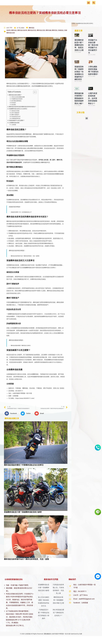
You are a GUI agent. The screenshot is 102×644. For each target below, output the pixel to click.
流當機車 (48, 366)
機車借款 (32, 34)
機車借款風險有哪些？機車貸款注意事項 (21, 351)
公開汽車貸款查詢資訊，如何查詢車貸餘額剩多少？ (93, 104)
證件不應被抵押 (15, 119)
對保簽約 (14, 109)
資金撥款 (14, 110)
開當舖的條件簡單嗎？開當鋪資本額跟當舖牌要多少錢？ (79, 104)
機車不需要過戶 (15, 121)
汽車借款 (43, 380)
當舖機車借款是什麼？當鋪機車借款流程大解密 (23, 518)
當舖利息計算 (22, 285)
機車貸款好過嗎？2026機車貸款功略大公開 (58, 606)
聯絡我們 (72, 585)
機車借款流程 (41, 36)
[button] (89, 6)
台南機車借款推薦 (14, 129)
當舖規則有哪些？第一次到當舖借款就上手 (21, 218)
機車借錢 (49, 36)
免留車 (9, 36)
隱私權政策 (47, 640)
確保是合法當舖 (15, 117)
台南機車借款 (34, 380)
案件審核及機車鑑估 (16, 107)
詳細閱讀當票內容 (16, 124)
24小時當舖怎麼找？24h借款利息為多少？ (58, 619)
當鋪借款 (61, 36)
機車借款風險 (58, 271)
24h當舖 (33, 383)
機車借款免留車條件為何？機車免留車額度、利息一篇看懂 (25, 262)
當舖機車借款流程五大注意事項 (18, 115)
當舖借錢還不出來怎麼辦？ (17, 126)
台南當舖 (14, 131)
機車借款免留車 (22, 36)
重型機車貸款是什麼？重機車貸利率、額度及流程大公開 (79, 51)
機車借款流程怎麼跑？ (15, 101)
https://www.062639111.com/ (25, 404)
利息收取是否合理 (16, 122)
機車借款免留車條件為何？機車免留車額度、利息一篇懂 (26, 565)
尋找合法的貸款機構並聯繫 (18, 103)
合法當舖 (30, 283)
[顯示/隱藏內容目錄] (34, 98)
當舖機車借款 (27, 274)
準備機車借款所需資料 (17, 105)
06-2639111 (19, 397)
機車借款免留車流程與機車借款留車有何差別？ (23, 113)
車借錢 (18, 157)
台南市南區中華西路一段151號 (22, 399)
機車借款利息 (32, 36)
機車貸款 (55, 36)
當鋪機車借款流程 (41, 92)
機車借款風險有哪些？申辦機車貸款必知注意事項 (24, 471)
